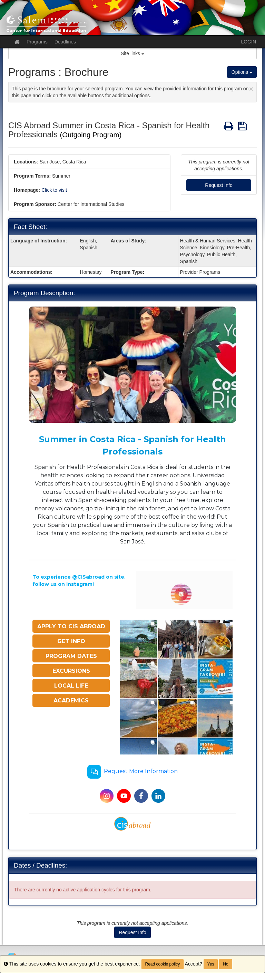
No (225, 964)
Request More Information (132, 772)
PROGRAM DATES (71, 656)
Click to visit (54, 190)
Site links (132, 53)
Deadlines (65, 42)
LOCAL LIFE (71, 686)
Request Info (219, 185)
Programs (37, 42)
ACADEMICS (71, 701)
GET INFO (71, 641)
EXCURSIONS (71, 671)
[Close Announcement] (251, 89)
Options (242, 72)
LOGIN (248, 42)
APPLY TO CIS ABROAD (71, 626)
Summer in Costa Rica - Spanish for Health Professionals (132, 445)
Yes (211, 964)
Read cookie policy (163, 964)
